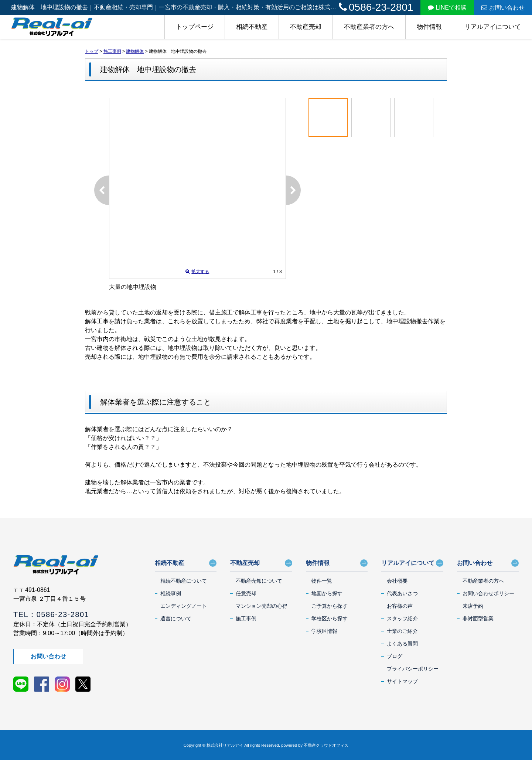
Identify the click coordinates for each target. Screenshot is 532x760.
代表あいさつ (402, 593)
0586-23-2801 (376, 7)
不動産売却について (259, 581)
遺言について (176, 618)
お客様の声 (400, 606)
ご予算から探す (330, 606)
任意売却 (246, 593)
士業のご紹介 (402, 631)
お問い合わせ (503, 8)
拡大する (197, 272)
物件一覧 (322, 581)
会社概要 (397, 581)
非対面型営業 (478, 618)
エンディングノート (184, 606)
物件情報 (429, 27)
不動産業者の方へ (369, 27)
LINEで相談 (447, 8)
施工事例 (246, 618)
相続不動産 (252, 27)
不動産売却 (306, 27)
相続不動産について (184, 581)
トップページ (195, 27)
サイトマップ (402, 681)
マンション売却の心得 (262, 606)
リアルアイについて (493, 27)
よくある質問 (402, 644)
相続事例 (171, 593)
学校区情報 (324, 631)
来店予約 (473, 606)
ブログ (395, 656)
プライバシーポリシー (413, 669)
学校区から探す (330, 618)
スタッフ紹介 (402, 618)
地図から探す (327, 593)
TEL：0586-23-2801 (51, 614)
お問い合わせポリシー (488, 593)
